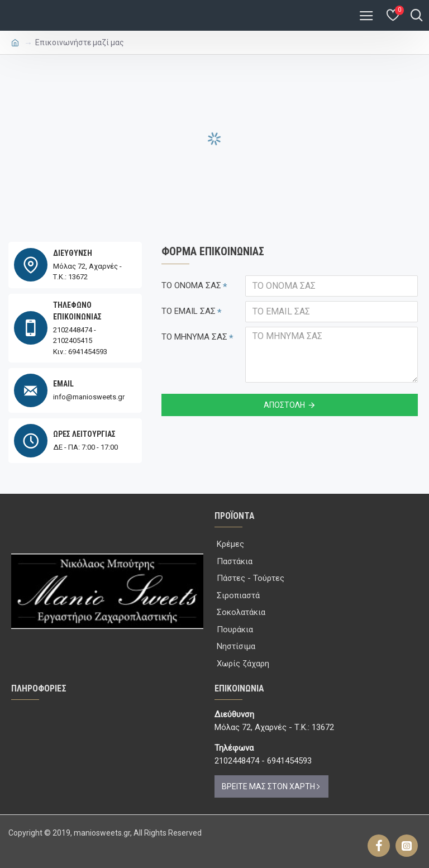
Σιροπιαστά (238, 595)
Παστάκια (235, 561)
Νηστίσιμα (236, 646)
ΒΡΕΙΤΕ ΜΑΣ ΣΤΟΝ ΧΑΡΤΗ (268, 786)
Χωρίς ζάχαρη (243, 664)
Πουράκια (235, 629)
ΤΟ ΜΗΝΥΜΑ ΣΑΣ (194, 337)
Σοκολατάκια (241, 612)
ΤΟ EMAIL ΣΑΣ (189, 311)
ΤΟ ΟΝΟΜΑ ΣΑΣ (191, 285)
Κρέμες (230, 544)
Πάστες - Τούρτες (251, 578)
